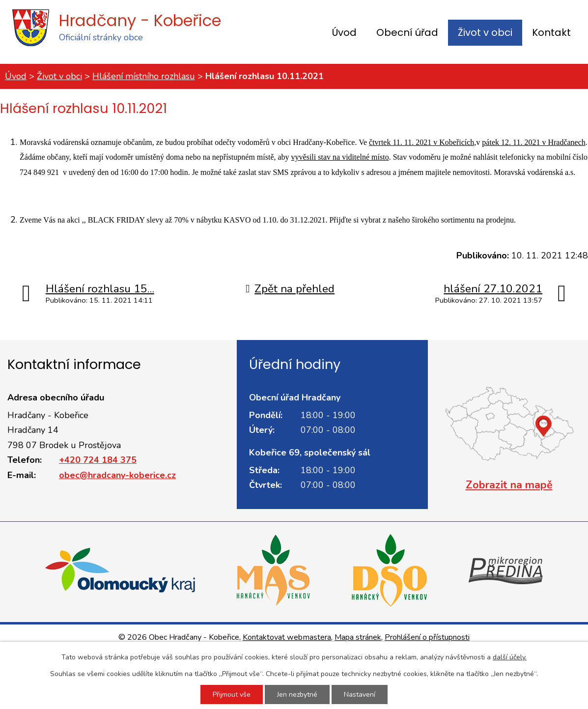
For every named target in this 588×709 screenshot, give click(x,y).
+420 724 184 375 (98, 460)
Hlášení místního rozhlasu (144, 76)
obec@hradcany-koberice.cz (117, 475)
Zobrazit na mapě (509, 485)
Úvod (344, 32)
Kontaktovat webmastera (287, 637)
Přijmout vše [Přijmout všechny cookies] (232, 695)
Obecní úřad (407, 32)
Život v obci (485, 32)
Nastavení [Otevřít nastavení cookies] (360, 695)
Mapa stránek (358, 637)
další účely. (510, 657)
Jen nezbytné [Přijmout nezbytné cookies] (297, 695)
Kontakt (551, 32)
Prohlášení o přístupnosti (427, 637)
